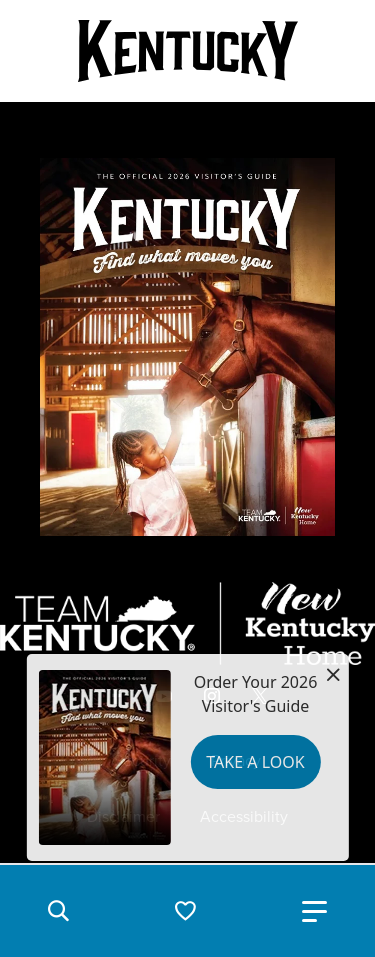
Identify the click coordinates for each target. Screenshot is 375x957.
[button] (58, 911)
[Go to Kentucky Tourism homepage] (188, 51)
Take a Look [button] (255, 762)
